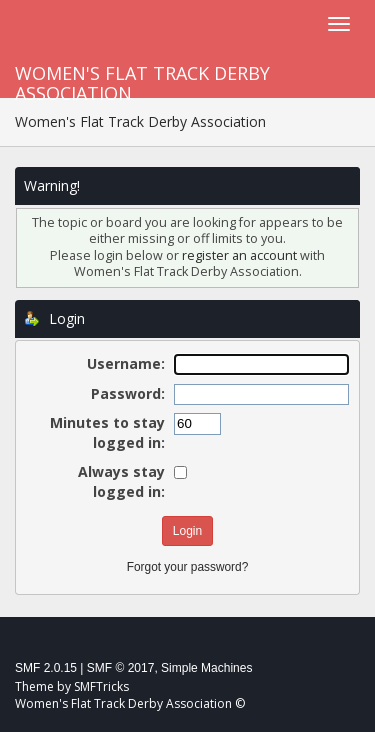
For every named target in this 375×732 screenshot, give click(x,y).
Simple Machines (206, 668)
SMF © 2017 (121, 668)
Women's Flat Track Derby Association (142, 79)
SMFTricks (101, 686)
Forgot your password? (188, 567)
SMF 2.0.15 (46, 668)
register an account (239, 255)
